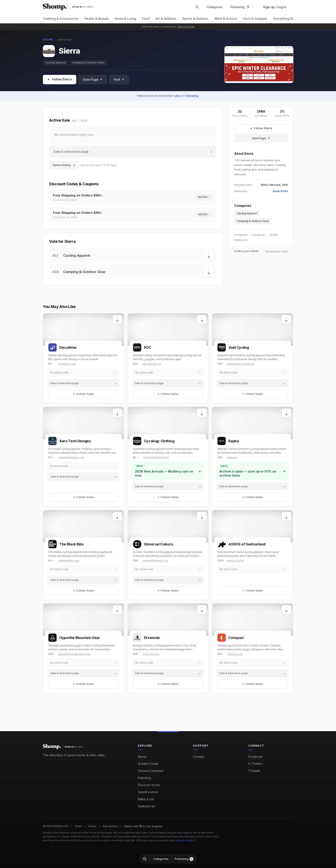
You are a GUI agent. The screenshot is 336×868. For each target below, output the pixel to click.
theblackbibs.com (69, 560)
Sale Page (93, 79)
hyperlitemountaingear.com (74, 654)
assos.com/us (235, 560)
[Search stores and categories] (197, 7)
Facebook (258, 235)
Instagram (241, 235)
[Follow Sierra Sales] (261, 128)
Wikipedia (241, 240)
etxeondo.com (151, 654)
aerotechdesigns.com (71, 457)
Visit (119, 79)
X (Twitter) (256, 764)
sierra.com (64, 40)
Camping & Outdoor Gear (88, 63)
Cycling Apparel (56, 63)
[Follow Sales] (60, 80)
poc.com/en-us (152, 364)
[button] (242, 7)
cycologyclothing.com (156, 457)
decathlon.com (67, 364)
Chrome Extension (151, 771)
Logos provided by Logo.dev (118, 840)
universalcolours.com (155, 560)
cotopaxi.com (235, 654)
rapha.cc (232, 457)
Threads (254, 771)
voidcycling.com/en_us (241, 364)
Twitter (274, 235)
